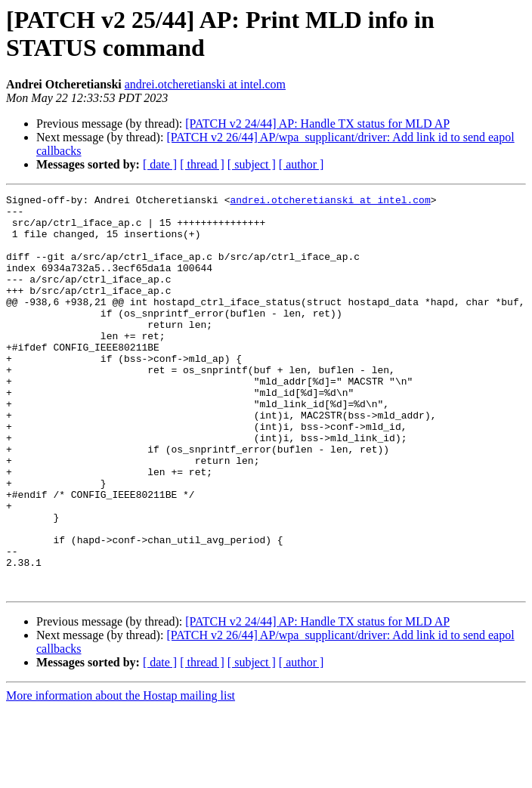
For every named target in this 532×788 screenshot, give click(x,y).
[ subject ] (252, 164)
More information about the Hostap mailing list (121, 775)
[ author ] (302, 164)
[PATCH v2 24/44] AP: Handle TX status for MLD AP (317, 124)
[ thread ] (202, 164)
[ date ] (160, 164)
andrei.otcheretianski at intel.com (205, 84)
